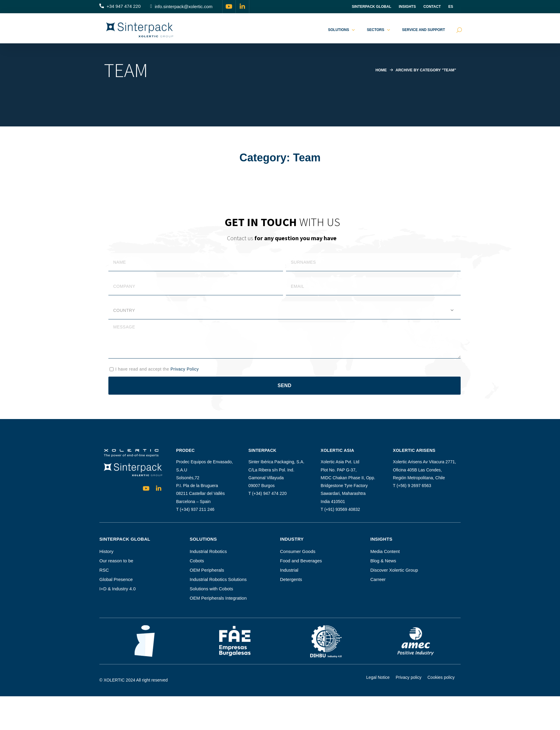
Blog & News (383, 561)
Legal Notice (378, 677)
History (106, 551)
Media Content (385, 551)
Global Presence (116, 579)
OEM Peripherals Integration (218, 598)
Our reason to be (116, 561)
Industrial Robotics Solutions (218, 579)
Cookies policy (441, 677)
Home (379, 70)
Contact (432, 7)
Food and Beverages (301, 561)
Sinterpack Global (371, 7)
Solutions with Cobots (211, 589)
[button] (120, 7)
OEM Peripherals (207, 570)
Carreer (378, 579)
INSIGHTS (408, 7)
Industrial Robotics (208, 551)
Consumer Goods (298, 551)
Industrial (289, 570)
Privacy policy (409, 677)
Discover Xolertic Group (394, 570)
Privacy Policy (185, 369)
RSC (104, 570)
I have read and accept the (157, 369)
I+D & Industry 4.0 (117, 589)
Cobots (197, 561)
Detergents (291, 579)
